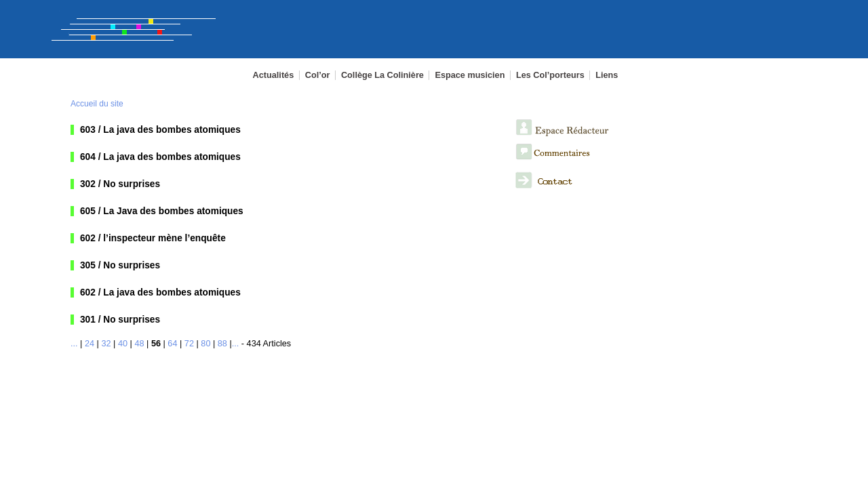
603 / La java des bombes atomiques (160, 130)
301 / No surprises (120, 320)
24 (90, 344)
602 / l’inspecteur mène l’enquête (153, 238)
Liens (607, 75)
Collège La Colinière (382, 75)
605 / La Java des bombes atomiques (162, 211)
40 (123, 344)
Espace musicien (470, 75)
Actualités (274, 75)
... (74, 344)
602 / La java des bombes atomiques (160, 292)
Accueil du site (97, 104)
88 (222, 344)
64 (172, 344)
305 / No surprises (120, 265)
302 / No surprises (120, 184)
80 (205, 344)
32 (106, 344)
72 (189, 344)
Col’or (318, 75)
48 (139, 344)
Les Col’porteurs (550, 75)
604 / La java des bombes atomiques (160, 157)
